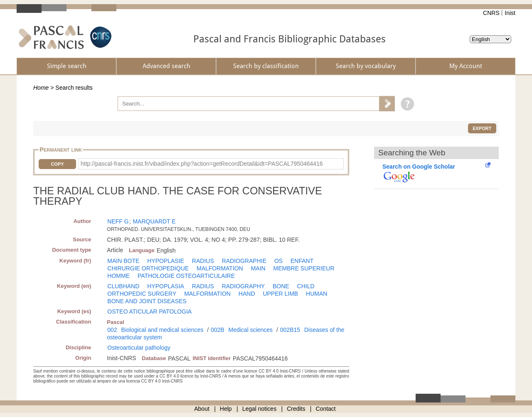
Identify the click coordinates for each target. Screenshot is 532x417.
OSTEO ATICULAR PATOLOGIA (149, 312)
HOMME (118, 276)
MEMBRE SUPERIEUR (304, 268)
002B (218, 330)
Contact (326, 409)
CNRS (491, 13)
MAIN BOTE (123, 261)
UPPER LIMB (280, 294)
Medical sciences (251, 330)
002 (112, 330)
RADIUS (203, 261)
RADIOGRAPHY (243, 286)
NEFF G (118, 221)
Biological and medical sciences (163, 330)
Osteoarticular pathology (139, 348)
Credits (296, 409)
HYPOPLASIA (166, 286)
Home (41, 88)
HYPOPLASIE (166, 261)
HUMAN (316, 294)
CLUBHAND (123, 286)
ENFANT (302, 261)
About (202, 409)
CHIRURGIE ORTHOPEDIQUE (148, 268)
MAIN (258, 268)
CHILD (306, 286)
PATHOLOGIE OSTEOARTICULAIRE (186, 276)
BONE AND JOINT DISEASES (147, 301)
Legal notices (260, 409)
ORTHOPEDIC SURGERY (142, 294)
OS (278, 261)
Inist (510, 13)
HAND (247, 294)
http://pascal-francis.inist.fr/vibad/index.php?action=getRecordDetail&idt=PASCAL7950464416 (202, 164)
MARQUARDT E (154, 221)
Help (226, 409)
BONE (281, 286)
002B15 (290, 330)
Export (482, 128)
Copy (57, 164)
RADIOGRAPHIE (244, 261)
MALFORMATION (220, 268)
